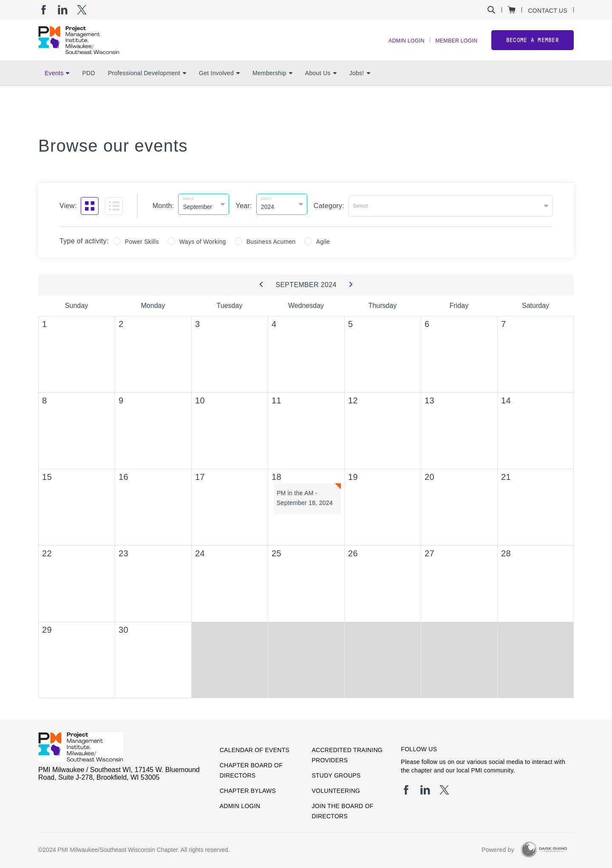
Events (57, 85)
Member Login (453, 47)
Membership (272, 85)
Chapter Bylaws (248, 788)
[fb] (44, 10)
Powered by (498, 847)
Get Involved (219, 85)
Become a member (533, 46)
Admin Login (397, 47)
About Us (321, 85)
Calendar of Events (255, 747)
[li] (63, 10)
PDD (88, 85)
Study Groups (336, 772)
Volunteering (336, 788)
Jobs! (360, 85)
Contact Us (548, 10)
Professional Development (147, 85)
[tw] (82, 10)
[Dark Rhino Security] (544, 847)
